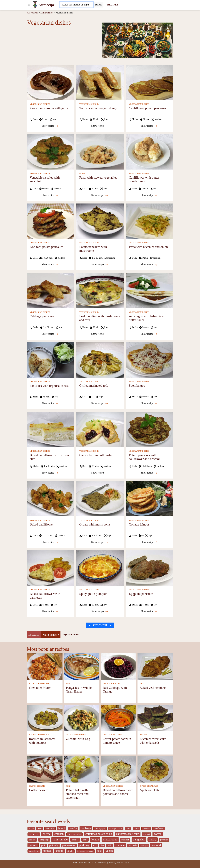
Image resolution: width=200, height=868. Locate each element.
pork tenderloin (69, 845)
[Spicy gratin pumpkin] (100, 568)
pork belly (54, 845)
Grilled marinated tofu (94, 385)
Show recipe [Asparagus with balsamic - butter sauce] (149, 334)
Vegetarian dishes (71, 635)
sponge (47, 851)
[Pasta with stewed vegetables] (100, 152)
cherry (46, 834)
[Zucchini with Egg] (82, 718)
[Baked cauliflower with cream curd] (50, 429)
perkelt (33, 845)
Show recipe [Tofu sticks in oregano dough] (100, 126)
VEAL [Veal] (142, 684)
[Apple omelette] (155, 769)
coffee (158, 834)
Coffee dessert (38, 790)
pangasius (139, 839)
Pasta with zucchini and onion (148, 247)
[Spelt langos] (150, 360)
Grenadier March (40, 688)
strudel (70, 851)
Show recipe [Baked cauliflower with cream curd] (50, 473)
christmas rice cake (128, 834)
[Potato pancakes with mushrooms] (100, 221)
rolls (110, 845)
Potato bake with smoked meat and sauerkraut (77, 794)
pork (43, 845)
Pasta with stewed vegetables (98, 177)
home (85, 840)
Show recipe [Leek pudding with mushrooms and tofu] (100, 334)
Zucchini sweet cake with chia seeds (153, 741)
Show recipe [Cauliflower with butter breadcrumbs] (149, 195)
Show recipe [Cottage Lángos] (149, 542)
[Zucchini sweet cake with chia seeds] (155, 718)
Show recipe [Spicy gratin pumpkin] (100, 611)
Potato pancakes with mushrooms (93, 249)
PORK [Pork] (69, 786)
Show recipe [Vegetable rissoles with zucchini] (50, 195)
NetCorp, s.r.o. (90, 863)
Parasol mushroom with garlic (49, 108)
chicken (59, 834)
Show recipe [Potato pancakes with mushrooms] (100, 265)
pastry (153, 839)
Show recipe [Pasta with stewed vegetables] (100, 195)
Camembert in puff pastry (96, 455)
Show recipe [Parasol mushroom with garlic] (50, 126)
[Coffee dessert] (45, 769)
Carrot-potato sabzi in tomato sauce (117, 741)
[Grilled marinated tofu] (100, 360)
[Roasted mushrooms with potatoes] (45, 718)
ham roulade (60, 839)
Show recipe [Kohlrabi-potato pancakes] (50, 265)
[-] (34, 634)
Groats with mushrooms (95, 524)
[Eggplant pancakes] (150, 568)
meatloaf (125, 840)
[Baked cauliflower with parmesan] (50, 568)
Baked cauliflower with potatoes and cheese (118, 792)
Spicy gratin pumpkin (93, 594)
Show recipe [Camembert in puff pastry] (100, 473)
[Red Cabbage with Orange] (118, 666)
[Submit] (98, 5)
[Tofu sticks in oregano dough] (100, 82)
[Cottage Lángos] (150, 498)
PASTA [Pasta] (82, 173)
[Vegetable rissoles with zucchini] (50, 152)
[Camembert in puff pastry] (100, 429)
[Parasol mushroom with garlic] (50, 82)
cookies (32, 840)
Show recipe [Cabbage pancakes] (50, 334)
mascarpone (110, 839)
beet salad (50, 828)
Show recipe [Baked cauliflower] (50, 542)
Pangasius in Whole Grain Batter (79, 689)
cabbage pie (100, 828)
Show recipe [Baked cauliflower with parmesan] (50, 611)
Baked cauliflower (42, 524)
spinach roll (34, 851)
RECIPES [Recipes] (113, 5)
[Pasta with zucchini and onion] (150, 221)
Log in (127, 863)
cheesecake (34, 834)
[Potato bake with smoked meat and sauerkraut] (82, 769)
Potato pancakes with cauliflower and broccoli (145, 457)
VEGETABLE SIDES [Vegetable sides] (112, 684)
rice (95, 845)
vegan (109, 851)
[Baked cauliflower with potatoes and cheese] (118, 769)
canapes (146, 828)
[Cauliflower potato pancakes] (150, 82)
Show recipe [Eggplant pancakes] (149, 611)
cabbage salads (116, 828)
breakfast (73, 828)
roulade (120, 845)
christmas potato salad (99, 834)
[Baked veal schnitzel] (155, 666)
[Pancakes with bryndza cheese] (50, 360)
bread (62, 828)
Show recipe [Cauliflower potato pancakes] (149, 126)
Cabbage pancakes (42, 316)
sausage (144, 845)
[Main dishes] (51, 634)
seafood (156, 845)
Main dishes (47, 13)
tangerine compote (85, 851)
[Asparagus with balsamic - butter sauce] (150, 290)
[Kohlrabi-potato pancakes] (50, 221)
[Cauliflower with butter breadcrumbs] (150, 152)
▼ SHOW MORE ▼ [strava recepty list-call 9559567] (100, 625)
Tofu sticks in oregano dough (98, 108)
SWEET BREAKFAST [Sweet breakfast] (149, 786)
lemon (95, 839)
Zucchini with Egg (78, 739)
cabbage (86, 828)
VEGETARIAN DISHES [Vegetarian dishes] (40, 104)
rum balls (133, 845)
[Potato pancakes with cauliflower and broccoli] (150, 429)
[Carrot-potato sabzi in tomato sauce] (118, 718)
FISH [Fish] (68, 684)
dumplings (44, 840)
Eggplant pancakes (141, 594)
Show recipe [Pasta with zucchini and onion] (149, 265)
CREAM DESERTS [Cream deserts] (37, 786)
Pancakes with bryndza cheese (49, 386)
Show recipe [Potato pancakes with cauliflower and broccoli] (149, 473)
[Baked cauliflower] (50, 498)
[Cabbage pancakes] (50, 290)
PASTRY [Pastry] (143, 735)
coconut (147, 834)
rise (102, 845)
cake (128, 828)
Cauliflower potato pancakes (147, 108)
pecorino (164, 840)
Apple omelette (150, 790)
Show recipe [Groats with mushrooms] (100, 542)
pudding (84, 845)
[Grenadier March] (45, 666)
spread (60, 851)
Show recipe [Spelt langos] (149, 403)
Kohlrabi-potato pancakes (46, 247)
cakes (136, 828)
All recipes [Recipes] (32, 13)
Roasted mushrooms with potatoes (42, 741)
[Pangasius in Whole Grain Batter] (82, 666)
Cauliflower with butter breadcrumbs (144, 179)
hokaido (75, 840)
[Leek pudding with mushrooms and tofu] (100, 290)
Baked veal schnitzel (153, 688)
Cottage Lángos (139, 524)
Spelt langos (137, 385)
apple (31, 828)
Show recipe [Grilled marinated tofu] (100, 403)
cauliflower (159, 828)
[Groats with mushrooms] (100, 498)
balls (40, 828)
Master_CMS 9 (115, 863)
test (99, 851)
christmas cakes (75, 834)
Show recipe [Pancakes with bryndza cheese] (50, 403)
